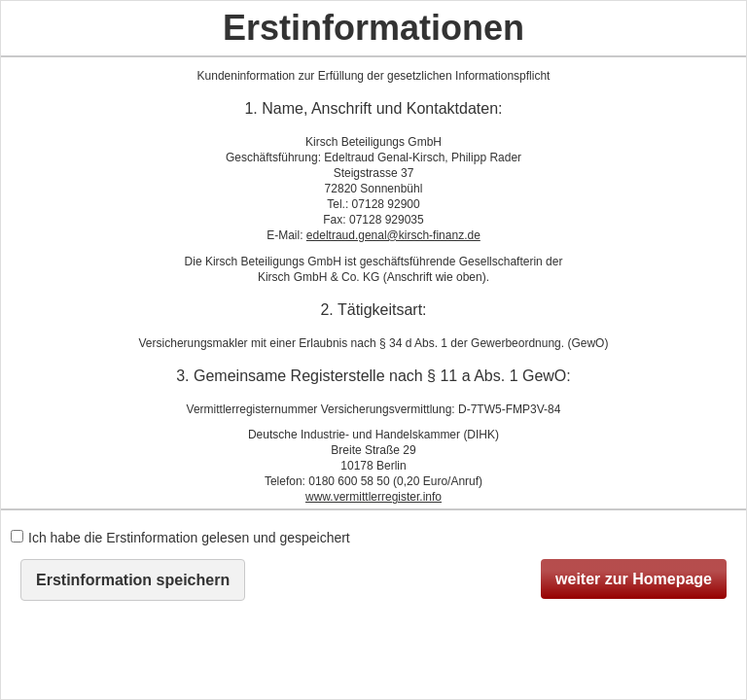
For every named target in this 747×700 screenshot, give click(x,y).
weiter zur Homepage (634, 579)
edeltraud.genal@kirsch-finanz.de (393, 235)
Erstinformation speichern (133, 580)
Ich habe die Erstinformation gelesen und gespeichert (180, 537)
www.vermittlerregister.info (373, 497)
